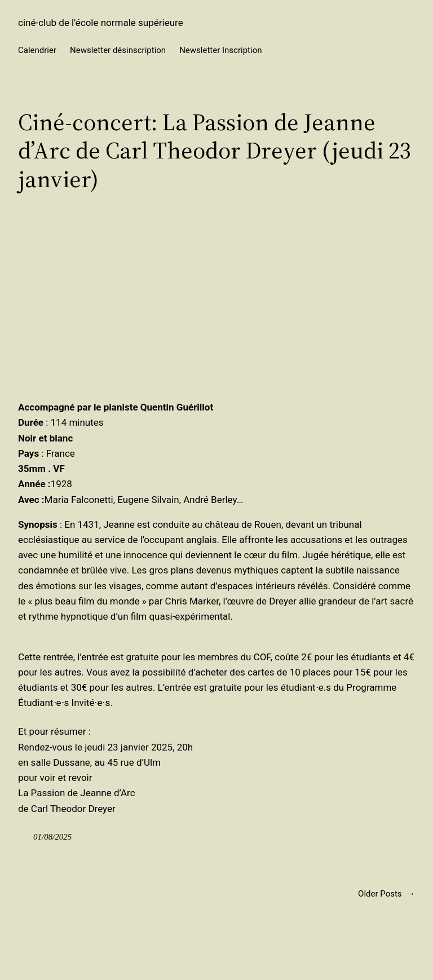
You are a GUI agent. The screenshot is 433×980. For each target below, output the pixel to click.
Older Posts (386, 894)
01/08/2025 (52, 837)
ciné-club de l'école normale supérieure (101, 23)
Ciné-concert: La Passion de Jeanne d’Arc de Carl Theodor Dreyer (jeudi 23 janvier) (215, 150)
